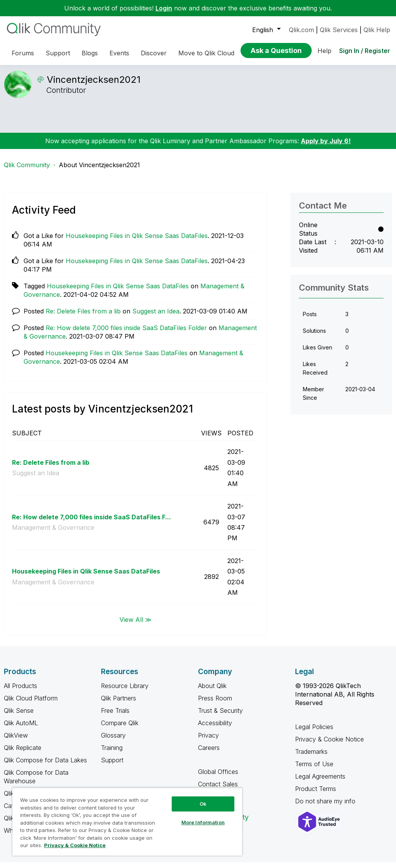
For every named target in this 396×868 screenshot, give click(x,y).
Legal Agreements (320, 782)
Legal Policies (314, 733)
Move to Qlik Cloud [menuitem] (206, 53)
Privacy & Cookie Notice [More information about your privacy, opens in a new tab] (75, 845)
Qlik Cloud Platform (31, 704)
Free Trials (115, 716)
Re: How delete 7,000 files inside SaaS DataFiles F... (91, 523)
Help (324, 51)
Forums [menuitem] (23, 53)
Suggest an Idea (156, 317)
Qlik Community (27, 171)
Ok (203, 804)
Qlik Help (377, 30)
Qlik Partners (119, 704)
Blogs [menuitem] (90, 53)
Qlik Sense (19, 716)
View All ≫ (136, 625)
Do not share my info (326, 807)
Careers (209, 753)
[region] (127, 822)
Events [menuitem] (119, 53)
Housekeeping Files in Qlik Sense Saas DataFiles (137, 241)
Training (112, 753)
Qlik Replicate (23, 753)
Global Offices (218, 777)
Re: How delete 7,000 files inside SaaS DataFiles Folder (126, 334)
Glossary (113, 741)
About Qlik (212, 692)
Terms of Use (314, 770)
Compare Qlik (120, 729)
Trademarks (311, 757)
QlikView (16, 741)
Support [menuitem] (58, 53)
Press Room (215, 704)
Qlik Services (339, 30)
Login (164, 8)
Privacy (208, 741)
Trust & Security (220, 716)
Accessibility (215, 729)
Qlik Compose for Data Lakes (45, 766)
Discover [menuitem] (154, 53)
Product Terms (316, 794)
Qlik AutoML (21, 729)
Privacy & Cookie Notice (329, 745)
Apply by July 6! (326, 147)
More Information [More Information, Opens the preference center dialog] (203, 822)
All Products (20, 692)
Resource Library (125, 692)
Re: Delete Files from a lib (83, 317)
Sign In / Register (365, 51)
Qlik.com (301, 30)
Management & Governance (53, 533)
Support (112, 766)
